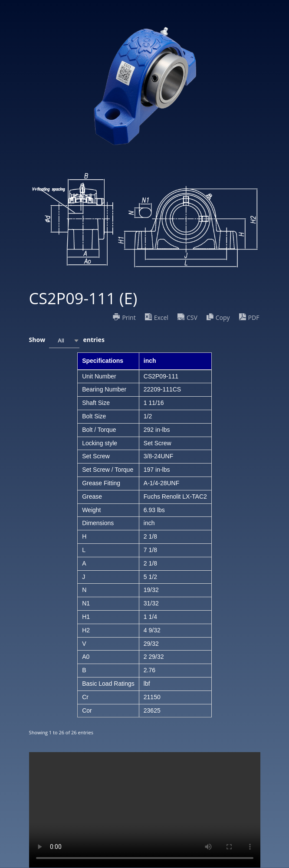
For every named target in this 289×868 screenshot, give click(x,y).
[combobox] (64, 340)
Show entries (67, 340)
